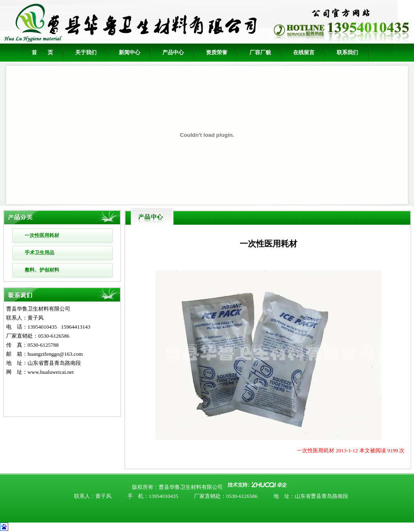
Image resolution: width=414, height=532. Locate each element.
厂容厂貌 (260, 52)
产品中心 (173, 52)
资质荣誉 (217, 52)
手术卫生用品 (39, 253)
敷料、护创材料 (42, 270)
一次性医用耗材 (42, 235)
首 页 (42, 52)
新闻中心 (130, 52)
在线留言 (304, 52)
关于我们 (86, 52)
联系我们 (347, 52)
